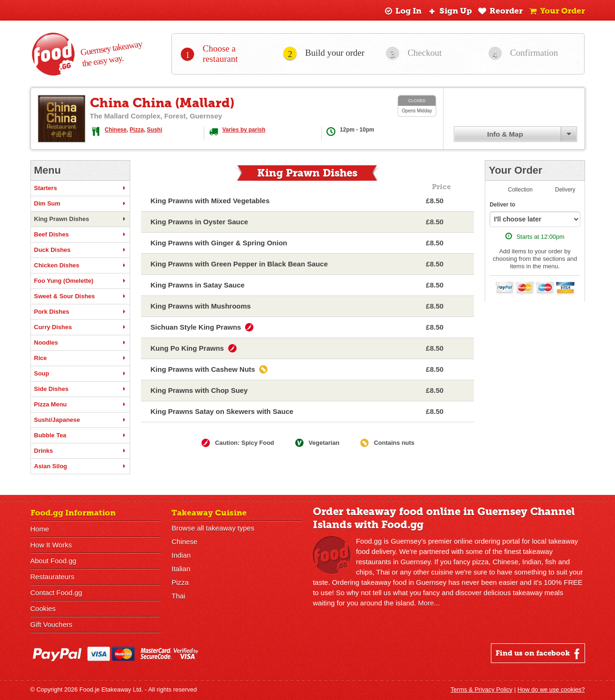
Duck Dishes (80, 250)
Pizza (137, 130)
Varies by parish (244, 130)
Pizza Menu (80, 405)
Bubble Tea (80, 435)
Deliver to (502, 205)
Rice (80, 358)
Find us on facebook (539, 654)
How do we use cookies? (551, 689)
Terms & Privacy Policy (482, 689)
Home (40, 529)
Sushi (155, 130)
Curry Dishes (80, 327)
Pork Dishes (80, 312)
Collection (521, 190)
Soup (80, 374)
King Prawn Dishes (80, 219)
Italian (181, 569)
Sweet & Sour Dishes (80, 296)
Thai (178, 596)
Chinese (116, 130)
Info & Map (505, 134)
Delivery (565, 190)
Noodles (80, 343)
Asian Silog (80, 466)
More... (429, 603)
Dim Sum (80, 204)
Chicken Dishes (80, 265)
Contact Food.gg (56, 593)
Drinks (80, 451)
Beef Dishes (80, 235)
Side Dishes (80, 389)
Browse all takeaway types (213, 528)
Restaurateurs (52, 577)
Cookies (43, 608)
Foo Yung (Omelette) (80, 281)
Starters (80, 188)
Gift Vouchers (52, 624)
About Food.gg (53, 561)
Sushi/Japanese (80, 420)
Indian (181, 555)
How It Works (51, 545)
